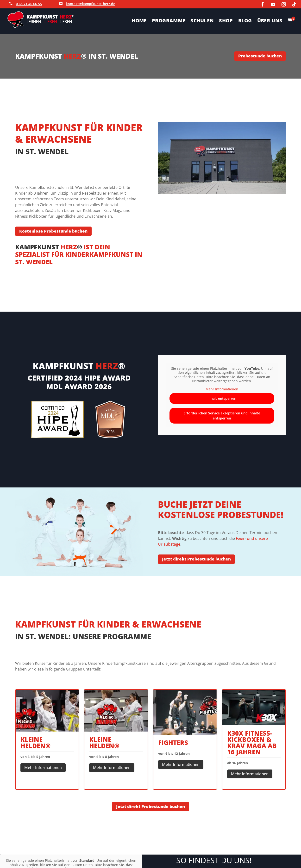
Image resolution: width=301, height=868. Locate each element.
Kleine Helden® (35, 743)
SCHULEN (202, 21)
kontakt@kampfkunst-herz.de (91, 4)
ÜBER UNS (270, 21)
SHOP (226, 21)
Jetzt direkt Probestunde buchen (196, 559)
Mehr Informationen (43, 768)
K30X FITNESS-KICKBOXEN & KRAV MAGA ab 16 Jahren (252, 743)
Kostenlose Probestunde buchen (53, 231)
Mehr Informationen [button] (222, 389)
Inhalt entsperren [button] (222, 399)
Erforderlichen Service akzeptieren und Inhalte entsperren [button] (222, 416)
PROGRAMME (169, 21)
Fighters (173, 743)
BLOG (245, 21)
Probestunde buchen (260, 56)
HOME (139, 21)
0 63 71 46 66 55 (29, 4)
